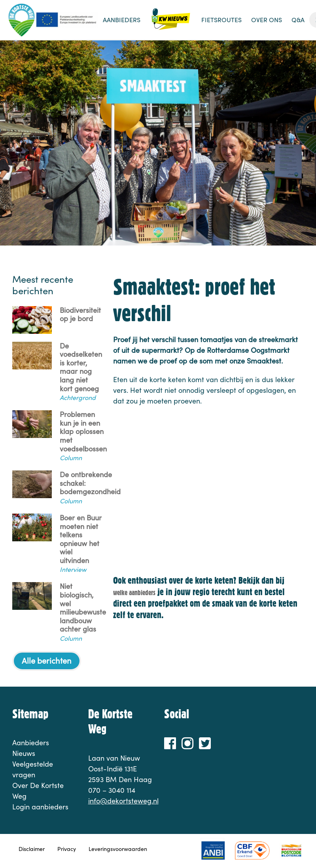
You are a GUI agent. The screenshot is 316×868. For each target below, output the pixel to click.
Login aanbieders (40, 807)
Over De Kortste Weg (38, 791)
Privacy (67, 849)
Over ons (267, 20)
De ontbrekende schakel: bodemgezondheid (90, 483)
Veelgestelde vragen (33, 769)
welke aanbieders (134, 593)
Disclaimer (32, 849)
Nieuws (171, 24)
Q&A (298, 20)
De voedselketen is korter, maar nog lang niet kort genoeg (81, 367)
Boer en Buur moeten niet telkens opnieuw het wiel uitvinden (81, 539)
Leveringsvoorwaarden (118, 849)
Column (71, 458)
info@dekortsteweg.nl (123, 801)
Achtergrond (78, 397)
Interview (73, 569)
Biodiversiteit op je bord (80, 315)
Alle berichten (47, 660)
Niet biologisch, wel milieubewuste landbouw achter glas (83, 608)
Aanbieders (122, 20)
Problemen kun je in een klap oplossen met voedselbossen (83, 432)
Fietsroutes (221, 20)
